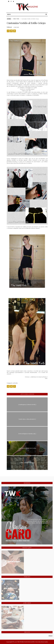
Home (9, 19)
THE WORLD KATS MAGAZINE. (26, 642)
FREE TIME (16, 19)
